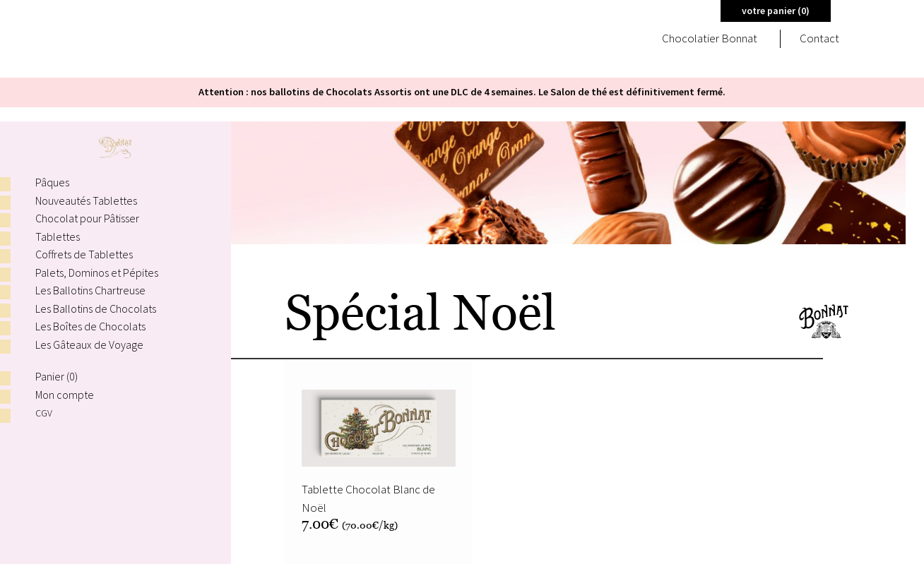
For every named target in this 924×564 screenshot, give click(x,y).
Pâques (52, 182)
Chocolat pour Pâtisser (87, 218)
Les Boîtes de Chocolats (90, 326)
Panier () (57, 376)
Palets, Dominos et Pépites (97, 272)
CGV (44, 413)
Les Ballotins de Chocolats (96, 308)
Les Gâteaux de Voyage (89, 344)
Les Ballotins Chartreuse (90, 290)
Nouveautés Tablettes (86, 200)
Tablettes (58, 236)
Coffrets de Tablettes (84, 254)
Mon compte (65, 395)
